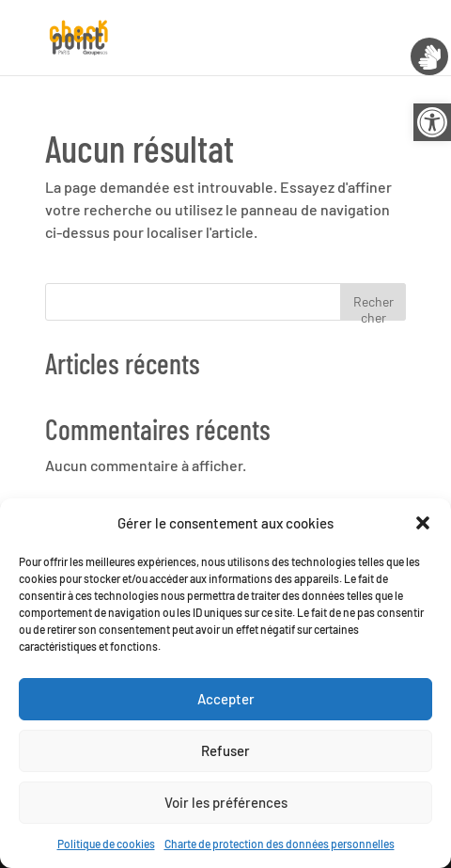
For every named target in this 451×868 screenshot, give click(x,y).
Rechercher (373, 307)
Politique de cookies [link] (106, 844)
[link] (432, 122)
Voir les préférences (226, 802)
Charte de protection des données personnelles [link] (280, 844)
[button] (423, 523)
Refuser (225, 750)
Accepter (226, 699)
